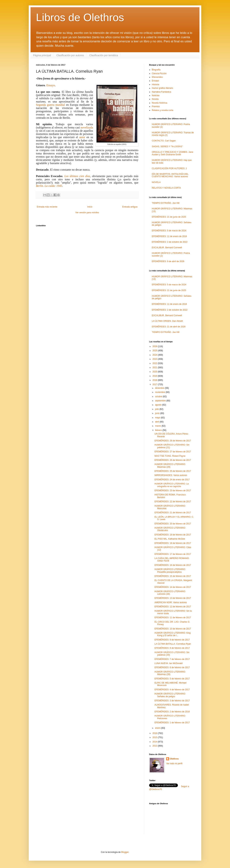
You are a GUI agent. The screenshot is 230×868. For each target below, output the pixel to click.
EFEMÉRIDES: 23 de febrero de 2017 (173, 491)
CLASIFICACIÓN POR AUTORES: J (169, 168)
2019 (155, 376)
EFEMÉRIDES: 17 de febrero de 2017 (173, 554)
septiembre (161, 401)
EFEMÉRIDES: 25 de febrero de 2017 (173, 471)
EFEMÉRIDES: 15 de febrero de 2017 (173, 576)
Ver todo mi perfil (174, 764)
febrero (159, 430)
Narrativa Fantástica (161, 92)
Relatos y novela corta (163, 110)
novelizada (87, 127)
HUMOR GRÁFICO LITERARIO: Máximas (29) (170, 466)
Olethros (174, 759)
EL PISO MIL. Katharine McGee (170, 539)
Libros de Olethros (80, 17)
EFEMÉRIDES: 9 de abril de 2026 (168, 261)
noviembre (160, 392)
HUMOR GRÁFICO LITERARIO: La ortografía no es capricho (172, 485)
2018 (155, 380)
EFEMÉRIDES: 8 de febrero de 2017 (172, 648)
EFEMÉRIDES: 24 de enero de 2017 (172, 480)
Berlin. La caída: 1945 (49, 186)
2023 (155, 359)
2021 (155, 368)
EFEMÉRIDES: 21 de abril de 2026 (169, 327)
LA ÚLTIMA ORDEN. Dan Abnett (167, 321)
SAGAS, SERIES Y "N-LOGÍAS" (167, 146)
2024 (155, 355)
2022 (155, 363)
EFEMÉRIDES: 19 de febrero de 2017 (173, 535)
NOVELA (156, 182)
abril (157, 422)
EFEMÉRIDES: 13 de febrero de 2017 (173, 598)
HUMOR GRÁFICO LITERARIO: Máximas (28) (170, 673)
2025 (155, 351)
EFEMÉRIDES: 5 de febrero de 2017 (172, 679)
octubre (159, 397)
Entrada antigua (130, 207)
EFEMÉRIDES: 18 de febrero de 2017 (173, 543)
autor (82, 137)
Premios (156, 106)
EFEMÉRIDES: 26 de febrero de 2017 (173, 460)
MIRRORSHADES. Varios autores (171, 475)
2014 (155, 742)
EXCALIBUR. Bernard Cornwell (167, 248)
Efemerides (157, 77)
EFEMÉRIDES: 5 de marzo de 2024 (169, 231)
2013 (155, 746)
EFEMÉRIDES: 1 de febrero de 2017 (172, 723)
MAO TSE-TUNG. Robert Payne (170, 456)
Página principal (42, 55)
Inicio (90, 207)
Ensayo (51, 85)
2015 (155, 737)
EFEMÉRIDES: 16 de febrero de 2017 (173, 565)
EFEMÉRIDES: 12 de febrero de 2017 (173, 607)
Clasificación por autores (70, 55)
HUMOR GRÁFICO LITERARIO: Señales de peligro (170, 695)
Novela (155, 99)
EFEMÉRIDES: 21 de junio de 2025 (169, 217)
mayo (158, 418)
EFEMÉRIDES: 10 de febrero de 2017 (173, 629)
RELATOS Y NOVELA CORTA (166, 188)
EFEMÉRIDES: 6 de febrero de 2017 (172, 667)
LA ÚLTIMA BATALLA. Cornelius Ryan (173, 644)
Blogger (125, 852)
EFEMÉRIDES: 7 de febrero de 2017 (172, 659)
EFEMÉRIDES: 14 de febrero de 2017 (173, 587)
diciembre (160, 388)
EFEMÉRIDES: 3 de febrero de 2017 (172, 701)
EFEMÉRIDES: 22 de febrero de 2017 (173, 502)
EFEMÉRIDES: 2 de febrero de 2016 (172, 712)
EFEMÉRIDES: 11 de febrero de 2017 (173, 618)
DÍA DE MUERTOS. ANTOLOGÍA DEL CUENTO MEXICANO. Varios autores (170, 175)
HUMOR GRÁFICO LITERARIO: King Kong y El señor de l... (173, 634)
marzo (158, 426)
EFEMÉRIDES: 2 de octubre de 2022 (170, 242)
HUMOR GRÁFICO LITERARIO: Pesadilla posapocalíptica (170, 571)
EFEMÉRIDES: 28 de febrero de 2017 (173, 441)
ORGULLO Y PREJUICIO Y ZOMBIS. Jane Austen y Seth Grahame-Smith (172, 153)
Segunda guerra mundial (50, 105)
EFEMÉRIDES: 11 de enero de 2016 (169, 236)
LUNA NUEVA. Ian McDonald (169, 663)
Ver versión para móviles (87, 213)
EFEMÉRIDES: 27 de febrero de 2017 (173, 452)
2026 (155, 346)
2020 (155, 372)
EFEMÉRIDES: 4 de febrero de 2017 (172, 690)
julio (157, 409)
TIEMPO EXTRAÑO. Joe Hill (166, 203)
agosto (159, 405)
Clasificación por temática (104, 55)
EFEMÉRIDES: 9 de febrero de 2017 (172, 640)
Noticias (156, 95)
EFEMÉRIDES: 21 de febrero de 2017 (173, 513)
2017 (155, 384)
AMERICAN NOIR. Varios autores (171, 602)
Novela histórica (159, 103)
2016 (155, 733)
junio (158, 413)
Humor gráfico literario (162, 88)
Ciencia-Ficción (159, 74)
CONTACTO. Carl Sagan (164, 141)
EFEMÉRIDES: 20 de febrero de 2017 (173, 524)
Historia (156, 84)
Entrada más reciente (47, 207)
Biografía (156, 70)
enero (158, 728)
